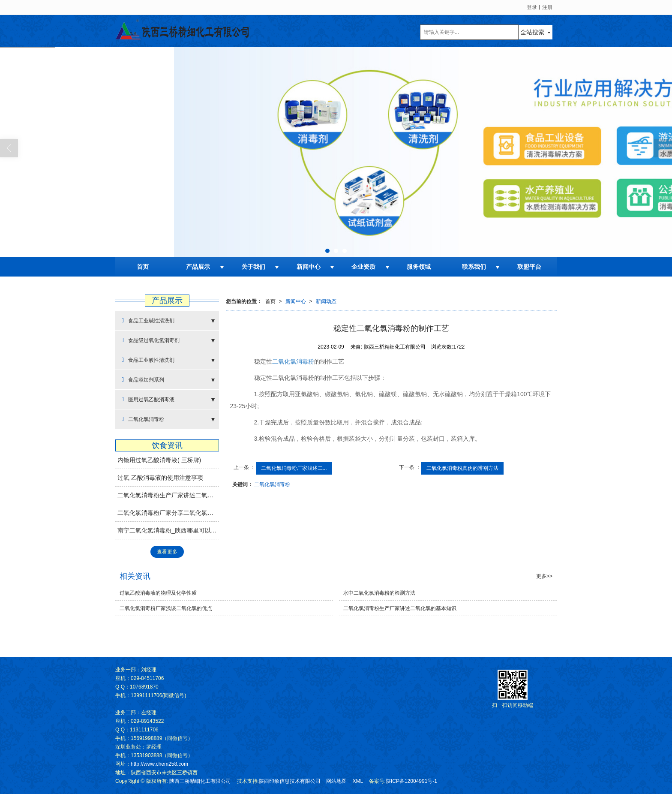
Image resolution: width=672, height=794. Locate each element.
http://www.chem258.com (159, 764)
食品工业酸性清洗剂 (148, 360)
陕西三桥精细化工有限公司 (200, 781)
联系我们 (474, 267)
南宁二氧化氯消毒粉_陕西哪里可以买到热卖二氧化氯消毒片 (168, 530)
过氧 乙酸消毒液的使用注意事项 (160, 478)
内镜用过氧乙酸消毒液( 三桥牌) (159, 460)
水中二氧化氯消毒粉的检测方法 (379, 593)
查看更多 (167, 552)
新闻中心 (309, 267)
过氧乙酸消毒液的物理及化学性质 (158, 593)
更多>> (544, 576)
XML (358, 781)
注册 (547, 7)
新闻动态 (326, 301)
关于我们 (253, 267)
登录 (532, 7)
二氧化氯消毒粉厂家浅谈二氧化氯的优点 (166, 608)
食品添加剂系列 (143, 380)
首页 (143, 267)
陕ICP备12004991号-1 (411, 781)
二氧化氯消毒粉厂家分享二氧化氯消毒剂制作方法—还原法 (168, 513)
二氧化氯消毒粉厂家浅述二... (294, 468)
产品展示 (198, 267)
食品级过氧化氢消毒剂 (151, 340)
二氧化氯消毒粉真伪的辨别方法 (462, 468)
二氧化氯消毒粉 (293, 361)
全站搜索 (532, 32)
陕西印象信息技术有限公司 (290, 781)
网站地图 (336, 781)
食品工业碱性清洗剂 (148, 320)
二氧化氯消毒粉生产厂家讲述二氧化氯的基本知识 (168, 495)
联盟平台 (529, 267)
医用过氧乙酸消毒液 (148, 399)
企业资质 (363, 267)
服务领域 (419, 267)
